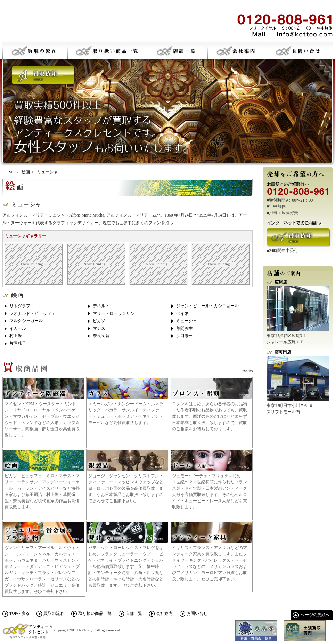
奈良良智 (101, 336)
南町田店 (283, 352)
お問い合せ (197, 613)
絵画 (26, 172)
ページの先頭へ (315, 615)
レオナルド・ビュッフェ (32, 313)
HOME (9, 172)
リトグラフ (20, 306)
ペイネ (182, 313)
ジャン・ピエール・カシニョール (207, 306)
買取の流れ (54, 613)
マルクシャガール (26, 321)
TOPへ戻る (19, 613)
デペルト (101, 306)
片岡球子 (18, 343)
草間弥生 (185, 328)
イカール (18, 328)
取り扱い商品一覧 (95, 613)
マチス (99, 328)
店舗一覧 (134, 613)
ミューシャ (187, 321)
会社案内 (164, 613)
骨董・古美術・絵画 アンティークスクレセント (55, 24)
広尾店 (281, 282)
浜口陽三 (185, 336)
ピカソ (99, 321)
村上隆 (16, 336)
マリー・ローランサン (114, 313)
